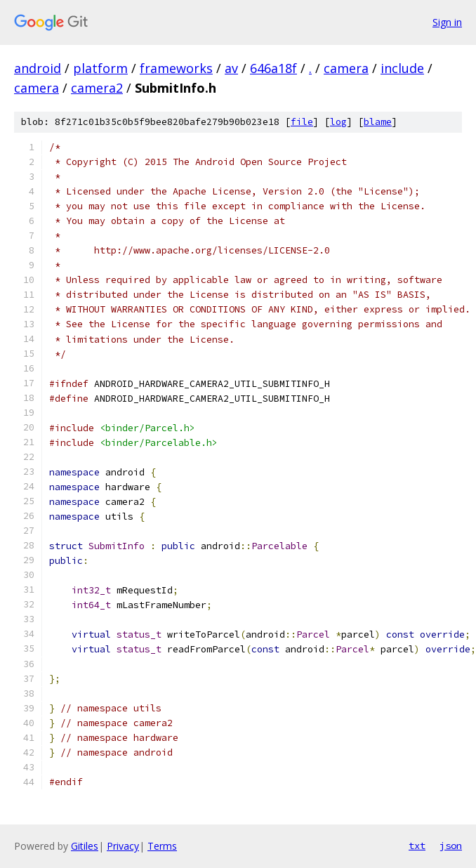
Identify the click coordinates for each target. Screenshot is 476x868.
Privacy (123, 846)
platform (100, 68)
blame (378, 122)
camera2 (97, 88)
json (451, 846)
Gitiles (85, 846)
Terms (162, 846)
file (302, 122)
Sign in (447, 22)
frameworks (176, 68)
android (38, 68)
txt (417, 846)
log (338, 122)
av (231, 68)
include (402, 68)
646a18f (273, 68)
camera (346, 68)
